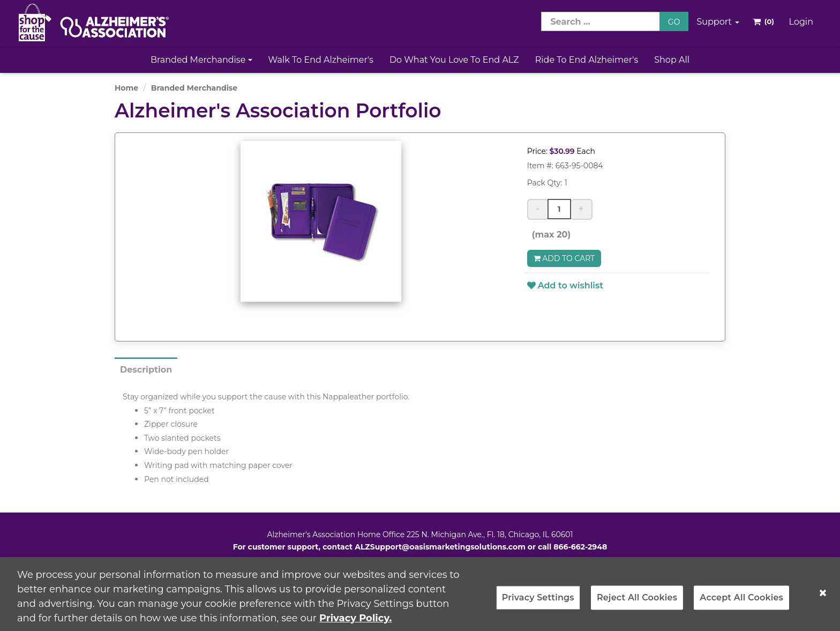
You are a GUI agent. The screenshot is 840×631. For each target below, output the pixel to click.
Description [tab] (146, 370)
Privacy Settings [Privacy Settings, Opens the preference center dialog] (538, 602)
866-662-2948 (580, 547)
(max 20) (549, 235)
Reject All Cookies (637, 602)
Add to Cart (564, 258)
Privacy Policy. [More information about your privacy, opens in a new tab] (355, 622)
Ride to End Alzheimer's (587, 60)
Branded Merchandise (201, 60)
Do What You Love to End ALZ (454, 60)
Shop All (672, 60)
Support (718, 22)
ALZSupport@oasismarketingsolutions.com (440, 547)
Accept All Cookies (741, 602)
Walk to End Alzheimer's (321, 60)
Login (801, 22)
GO (674, 22)
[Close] (823, 597)
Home (126, 88)
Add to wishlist (565, 285)
